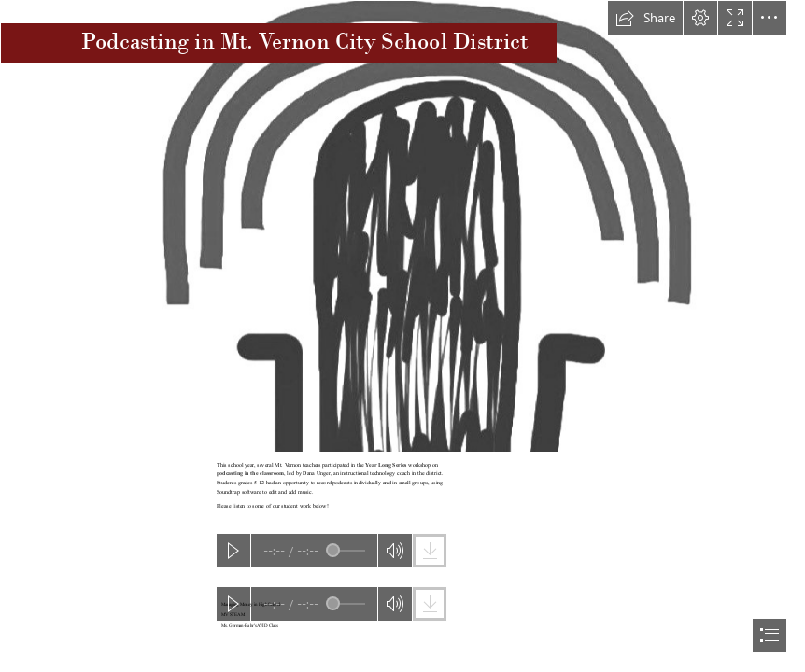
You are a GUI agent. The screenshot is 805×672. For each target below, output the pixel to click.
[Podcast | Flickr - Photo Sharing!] (402, 226)
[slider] (346, 551)
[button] (645, 18)
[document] (402, 336)
